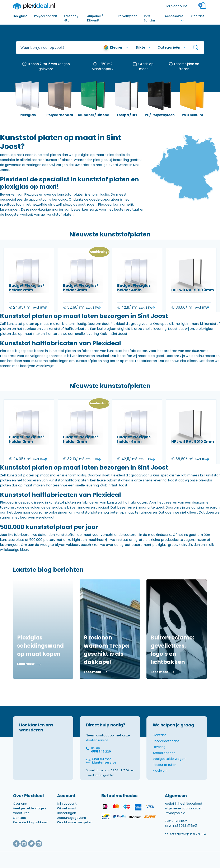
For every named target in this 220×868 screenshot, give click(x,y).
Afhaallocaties (164, 753)
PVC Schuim (149, 18)
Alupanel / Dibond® (95, 18)
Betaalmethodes (166, 741)
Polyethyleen (128, 16)
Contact (198, 16)
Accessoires (174, 16)
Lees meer (29, 664)
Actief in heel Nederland (183, 803)
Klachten (160, 771)
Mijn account (67, 803)
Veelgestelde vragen (169, 759)
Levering (159, 747)
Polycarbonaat (46, 16)
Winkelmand (67, 808)
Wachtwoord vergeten (75, 822)
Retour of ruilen (165, 765)
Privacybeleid (175, 813)
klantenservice (97, 740)
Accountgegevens (71, 818)
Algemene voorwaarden (184, 808)
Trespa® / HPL (71, 18)
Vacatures (21, 813)
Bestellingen (67, 813)
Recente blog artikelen (31, 822)
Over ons (20, 803)
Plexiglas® (20, 16)
